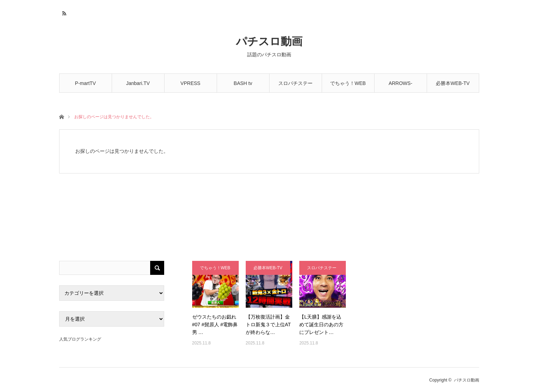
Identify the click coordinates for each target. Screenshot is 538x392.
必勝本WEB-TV (453, 83)
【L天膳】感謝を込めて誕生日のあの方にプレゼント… (321, 325)
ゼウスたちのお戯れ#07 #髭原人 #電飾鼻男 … (215, 325)
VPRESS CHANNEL (191, 87)
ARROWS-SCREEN (400, 87)
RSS (64, 12)
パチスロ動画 (269, 41)
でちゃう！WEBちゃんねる (348, 87)
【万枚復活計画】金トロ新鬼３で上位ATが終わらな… (268, 325)
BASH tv (243, 83)
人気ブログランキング (80, 339)
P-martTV (85, 83)
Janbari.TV (138, 83)
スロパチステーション (295, 87)
